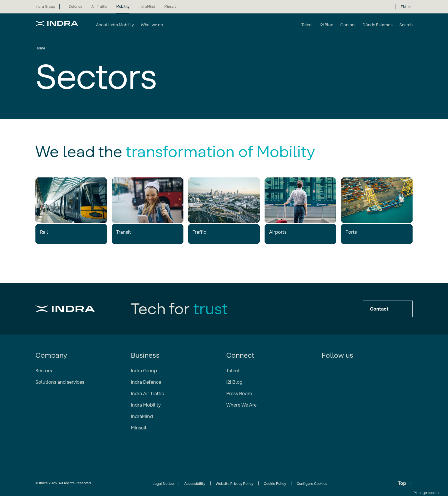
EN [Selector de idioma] (403, 7)
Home (40, 48)
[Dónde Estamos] (378, 25)
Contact (388, 309)
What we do (152, 25)
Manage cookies (427, 493)
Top (405, 483)
